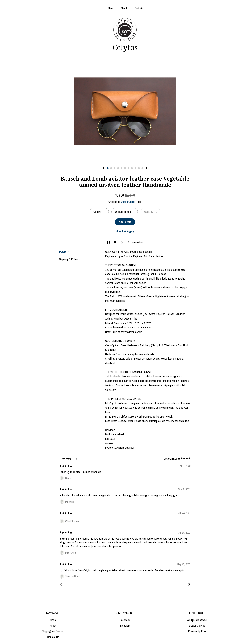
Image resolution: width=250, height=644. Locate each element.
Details (64, 252)
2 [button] (111, 168)
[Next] (189, 585)
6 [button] (125, 168)
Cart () (139, 8)
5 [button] (122, 168)
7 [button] (128, 168)
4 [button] (118, 168)
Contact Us (53, 637)
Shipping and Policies (53, 631)
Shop (110, 8)
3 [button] (115, 168)
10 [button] (139, 168)
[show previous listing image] (103, 168)
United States (128, 202)
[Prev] (61, 585)
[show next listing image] (147, 168)
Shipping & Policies (69, 259)
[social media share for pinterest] (123, 242)
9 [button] (135, 168)
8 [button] (132, 168)
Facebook (125, 620)
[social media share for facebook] (109, 242)
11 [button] (142, 168)
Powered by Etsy (197, 631)
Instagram (125, 626)
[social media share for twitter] (116, 242)
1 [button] (108, 168)
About (124, 8)
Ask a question (136, 242)
